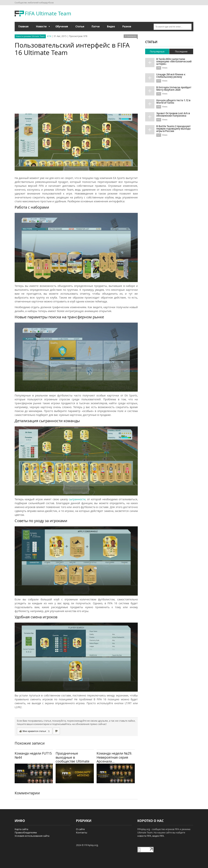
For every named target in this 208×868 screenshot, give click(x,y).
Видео (111, 26)
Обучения (62, 26)
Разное (127, 26)
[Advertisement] (76, 86)
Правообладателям (26, 832)
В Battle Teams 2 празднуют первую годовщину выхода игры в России (173, 129)
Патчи (96, 26)
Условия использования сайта (32, 836)
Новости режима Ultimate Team (30, 36)
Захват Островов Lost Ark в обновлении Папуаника (173, 114)
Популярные (157, 51)
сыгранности (77, 499)
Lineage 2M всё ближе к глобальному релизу (171, 76)
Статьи (80, 26)
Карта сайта (21, 829)
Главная (23, 26)
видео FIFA (158, 836)
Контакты (82, 832)
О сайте (80, 829)
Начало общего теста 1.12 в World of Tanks (173, 102)
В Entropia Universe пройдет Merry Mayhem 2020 (174, 89)
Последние (181, 51)
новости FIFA (144, 836)
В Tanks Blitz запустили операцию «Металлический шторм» (174, 61)
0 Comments (131, 36)
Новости (41, 27)
